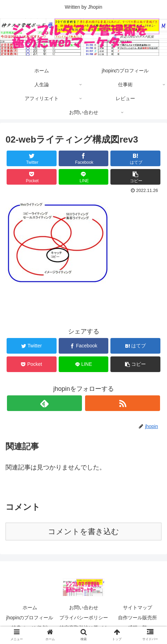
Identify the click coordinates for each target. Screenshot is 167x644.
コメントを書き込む (83, 532)
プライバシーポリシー (84, 618)
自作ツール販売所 (137, 618)
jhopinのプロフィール (30, 618)
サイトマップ (137, 607)
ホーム (30, 607)
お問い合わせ (84, 607)
